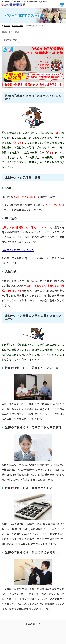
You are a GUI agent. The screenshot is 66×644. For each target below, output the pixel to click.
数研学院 (37, 624)
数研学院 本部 (10, 40)
